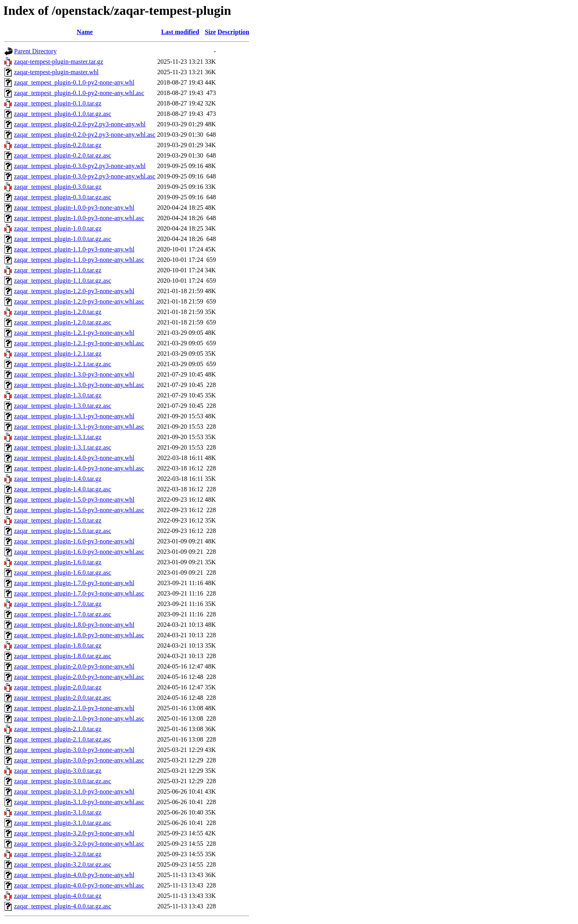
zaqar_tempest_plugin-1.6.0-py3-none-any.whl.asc (79, 552)
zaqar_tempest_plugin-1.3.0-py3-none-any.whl (74, 374)
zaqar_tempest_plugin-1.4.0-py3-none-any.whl (74, 458)
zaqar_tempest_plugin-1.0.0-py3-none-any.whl (74, 208)
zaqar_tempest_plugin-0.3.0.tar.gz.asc (63, 197)
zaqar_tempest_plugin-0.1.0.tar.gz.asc (63, 114)
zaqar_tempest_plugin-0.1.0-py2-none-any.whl (74, 82)
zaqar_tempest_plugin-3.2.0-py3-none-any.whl (74, 833)
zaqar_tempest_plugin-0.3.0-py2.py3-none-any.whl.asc (85, 176)
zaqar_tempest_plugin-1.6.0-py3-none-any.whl (74, 541)
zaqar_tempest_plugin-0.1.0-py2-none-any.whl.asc (79, 93)
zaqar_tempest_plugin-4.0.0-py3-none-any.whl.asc (79, 885)
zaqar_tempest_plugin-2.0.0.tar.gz (58, 687)
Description (233, 32)
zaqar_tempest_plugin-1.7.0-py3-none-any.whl (74, 583)
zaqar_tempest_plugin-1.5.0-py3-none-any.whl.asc (79, 510)
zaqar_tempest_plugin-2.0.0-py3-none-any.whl (74, 666)
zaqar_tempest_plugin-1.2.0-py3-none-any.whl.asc (79, 301)
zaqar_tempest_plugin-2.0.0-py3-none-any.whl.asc (79, 677)
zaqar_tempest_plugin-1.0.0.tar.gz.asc (63, 239)
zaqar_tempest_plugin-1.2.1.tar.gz (58, 354)
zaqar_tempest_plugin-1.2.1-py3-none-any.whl (74, 333)
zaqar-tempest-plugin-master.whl (56, 72)
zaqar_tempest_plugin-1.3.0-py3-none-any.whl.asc (79, 385)
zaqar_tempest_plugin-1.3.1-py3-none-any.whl (74, 416)
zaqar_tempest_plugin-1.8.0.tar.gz (58, 645)
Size (210, 32)
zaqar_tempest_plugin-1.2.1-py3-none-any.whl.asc (79, 343)
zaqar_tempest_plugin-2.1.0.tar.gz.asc (63, 739)
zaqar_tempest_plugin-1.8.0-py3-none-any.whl (74, 625)
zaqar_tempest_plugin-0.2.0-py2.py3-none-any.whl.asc (85, 135)
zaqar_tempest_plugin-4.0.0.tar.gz (58, 896)
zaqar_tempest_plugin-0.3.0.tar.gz (58, 187)
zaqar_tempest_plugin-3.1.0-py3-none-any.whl (74, 791)
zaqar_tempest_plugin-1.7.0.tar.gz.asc (63, 614)
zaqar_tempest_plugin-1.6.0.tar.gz (58, 562)
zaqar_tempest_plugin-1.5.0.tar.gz (58, 520)
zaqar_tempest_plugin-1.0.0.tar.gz (58, 228)
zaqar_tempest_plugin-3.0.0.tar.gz (58, 771)
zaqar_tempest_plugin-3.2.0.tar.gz (58, 854)
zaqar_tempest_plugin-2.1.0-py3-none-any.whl (74, 708)
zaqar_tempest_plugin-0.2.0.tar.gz (58, 145)
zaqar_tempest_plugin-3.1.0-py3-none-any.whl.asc (79, 802)
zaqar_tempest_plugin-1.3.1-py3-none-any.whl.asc (79, 427)
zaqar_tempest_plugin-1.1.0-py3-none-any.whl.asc (79, 260)
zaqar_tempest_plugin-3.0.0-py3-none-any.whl (74, 750)
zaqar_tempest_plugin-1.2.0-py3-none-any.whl (74, 291)
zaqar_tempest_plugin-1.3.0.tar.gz (58, 395)
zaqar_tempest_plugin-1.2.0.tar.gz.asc (63, 322)
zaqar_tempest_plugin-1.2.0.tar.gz (58, 312)
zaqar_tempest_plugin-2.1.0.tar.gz (58, 729)
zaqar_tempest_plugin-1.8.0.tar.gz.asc (63, 656)
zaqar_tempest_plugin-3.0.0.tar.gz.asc (63, 781)
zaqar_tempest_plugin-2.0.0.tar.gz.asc (63, 698)
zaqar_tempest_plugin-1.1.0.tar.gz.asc (63, 281)
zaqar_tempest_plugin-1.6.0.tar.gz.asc (63, 572)
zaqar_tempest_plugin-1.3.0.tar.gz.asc (63, 406)
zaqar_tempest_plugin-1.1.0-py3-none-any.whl (74, 249)
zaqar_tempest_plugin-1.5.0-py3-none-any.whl (74, 499)
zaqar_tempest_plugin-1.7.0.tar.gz (58, 604)
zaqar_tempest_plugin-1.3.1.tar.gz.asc (63, 447)
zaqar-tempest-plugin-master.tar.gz (59, 62)
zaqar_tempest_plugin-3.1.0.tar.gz (58, 812)
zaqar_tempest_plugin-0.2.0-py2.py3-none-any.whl (80, 124)
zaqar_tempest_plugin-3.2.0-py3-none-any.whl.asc (79, 844)
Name (85, 32)
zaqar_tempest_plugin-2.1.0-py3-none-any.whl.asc (79, 718)
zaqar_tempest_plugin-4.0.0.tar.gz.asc (63, 906)
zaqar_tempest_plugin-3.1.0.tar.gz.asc (63, 823)
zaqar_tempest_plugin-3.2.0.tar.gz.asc (63, 864)
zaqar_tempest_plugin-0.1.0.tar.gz (58, 103)
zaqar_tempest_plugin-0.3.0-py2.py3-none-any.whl (80, 166)
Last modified (180, 32)
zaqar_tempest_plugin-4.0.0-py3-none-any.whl (74, 875)
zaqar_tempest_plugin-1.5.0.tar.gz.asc (63, 531)
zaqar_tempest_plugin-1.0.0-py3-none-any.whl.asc (79, 218)
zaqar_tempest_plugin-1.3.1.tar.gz (58, 437)
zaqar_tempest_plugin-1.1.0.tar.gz (58, 270)
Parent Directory (35, 51)
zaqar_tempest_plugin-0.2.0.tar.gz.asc (63, 155)
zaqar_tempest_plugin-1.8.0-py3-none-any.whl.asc (79, 635)
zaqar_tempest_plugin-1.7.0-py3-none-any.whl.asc (79, 593)
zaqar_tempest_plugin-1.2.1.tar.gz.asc (63, 364)
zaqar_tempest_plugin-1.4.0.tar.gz (58, 479)
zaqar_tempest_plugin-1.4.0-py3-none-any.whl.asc (79, 468)
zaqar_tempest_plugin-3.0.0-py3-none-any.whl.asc (79, 760)
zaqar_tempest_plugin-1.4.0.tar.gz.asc (63, 489)
